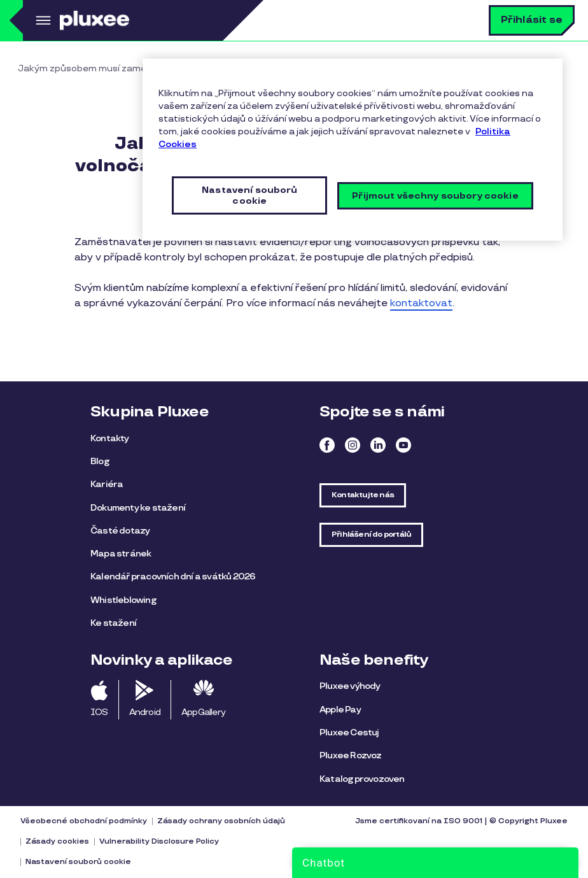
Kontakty (110, 438)
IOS (99, 712)
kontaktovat (421, 303)
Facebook (327, 445)
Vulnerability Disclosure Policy (159, 841)
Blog (100, 461)
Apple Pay (340, 710)
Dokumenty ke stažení (138, 508)
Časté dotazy (120, 531)
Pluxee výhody (350, 686)
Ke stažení (113, 623)
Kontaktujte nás (363, 495)
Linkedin (378, 445)
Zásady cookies (57, 841)
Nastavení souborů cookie (78, 862)
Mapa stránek (121, 554)
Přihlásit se (532, 20)
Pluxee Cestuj (349, 733)
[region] (353, 150)
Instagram (353, 445)
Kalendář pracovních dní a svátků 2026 (173, 577)
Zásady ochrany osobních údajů (221, 821)
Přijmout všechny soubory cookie (435, 196)
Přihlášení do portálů (371, 535)
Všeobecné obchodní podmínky (84, 821)
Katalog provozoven (362, 779)
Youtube (403, 445)
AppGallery (203, 712)
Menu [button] (41, 20)
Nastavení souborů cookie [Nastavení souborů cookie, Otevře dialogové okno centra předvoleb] (249, 195)
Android (145, 712)
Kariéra (107, 484)
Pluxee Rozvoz (351, 755)
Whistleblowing (123, 600)
